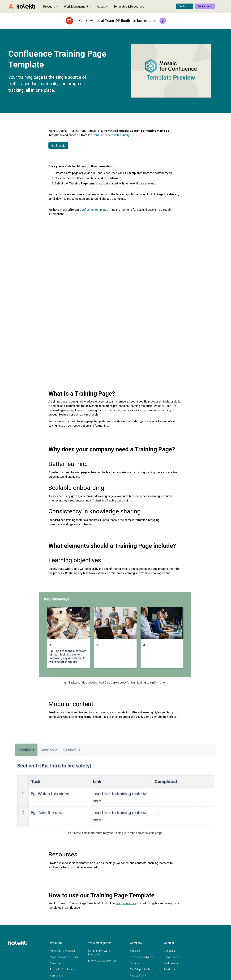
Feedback (170, 969)
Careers (134, 963)
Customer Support (174, 963)
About (102, 7)
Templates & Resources (130, 7)
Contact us (185, 6)
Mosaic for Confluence (63, 951)
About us (135, 951)
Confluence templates (94, 210)
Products (51, 7)
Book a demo (205, 6)
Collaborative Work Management (99, 953)
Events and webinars (141, 957)
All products (57, 976)
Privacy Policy (138, 976)
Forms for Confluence (62, 969)
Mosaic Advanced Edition (64, 957)
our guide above (126, 903)
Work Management (78, 7)
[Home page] (22, 6)
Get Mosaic (58, 145)
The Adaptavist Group (142, 969)
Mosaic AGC (57, 963)
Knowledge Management (102, 961)
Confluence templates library (111, 135)
